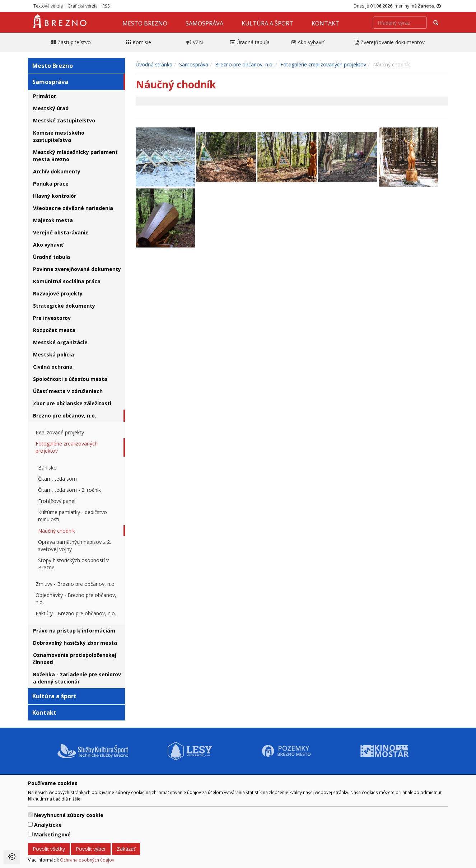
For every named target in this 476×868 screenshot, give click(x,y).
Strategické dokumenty (64, 306)
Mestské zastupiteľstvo (64, 120)
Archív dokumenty (57, 171)
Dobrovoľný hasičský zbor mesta (75, 643)
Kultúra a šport (267, 23)
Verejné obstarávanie (61, 232)
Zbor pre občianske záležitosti (72, 403)
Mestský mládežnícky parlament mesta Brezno (75, 156)
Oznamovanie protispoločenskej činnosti (75, 659)
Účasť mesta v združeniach (68, 391)
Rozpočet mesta (54, 330)
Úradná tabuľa (52, 257)
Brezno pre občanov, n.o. (65, 416)
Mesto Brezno (145, 23)
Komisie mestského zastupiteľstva (59, 136)
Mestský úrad (51, 108)
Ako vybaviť (48, 245)
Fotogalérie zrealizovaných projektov (67, 447)
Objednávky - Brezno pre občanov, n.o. (76, 599)
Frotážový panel (57, 501)
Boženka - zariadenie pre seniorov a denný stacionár (77, 678)
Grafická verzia (83, 6)
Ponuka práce (51, 184)
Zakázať (126, 849)
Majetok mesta (53, 220)
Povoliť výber (91, 849)
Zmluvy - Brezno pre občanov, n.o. (76, 584)
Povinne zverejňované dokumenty (77, 269)
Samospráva (204, 23)
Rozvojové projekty (58, 293)
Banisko (47, 468)
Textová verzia (48, 6)
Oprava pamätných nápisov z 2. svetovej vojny (74, 545)
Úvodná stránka (154, 64)
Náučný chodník (57, 531)
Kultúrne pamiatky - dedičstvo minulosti (73, 516)
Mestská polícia (53, 354)
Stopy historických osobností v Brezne (73, 564)
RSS (106, 6)
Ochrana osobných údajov (87, 860)
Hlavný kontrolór (55, 196)
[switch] (30, 815)
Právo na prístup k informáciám (74, 631)
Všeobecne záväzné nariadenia (73, 208)
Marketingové (52, 834)
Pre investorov (52, 318)
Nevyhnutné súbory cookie (69, 815)
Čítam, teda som (57, 479)
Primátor (45, 96)
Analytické (48, 825)
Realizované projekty (60, 432)
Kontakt (325, 23)
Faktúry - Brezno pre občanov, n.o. (76, 613)
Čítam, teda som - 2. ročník (69, 490)
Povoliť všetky (49, 849)
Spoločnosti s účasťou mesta (70, 379)
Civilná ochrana (53, 367)
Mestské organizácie (60, 342)
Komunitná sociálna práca (67, 281)
